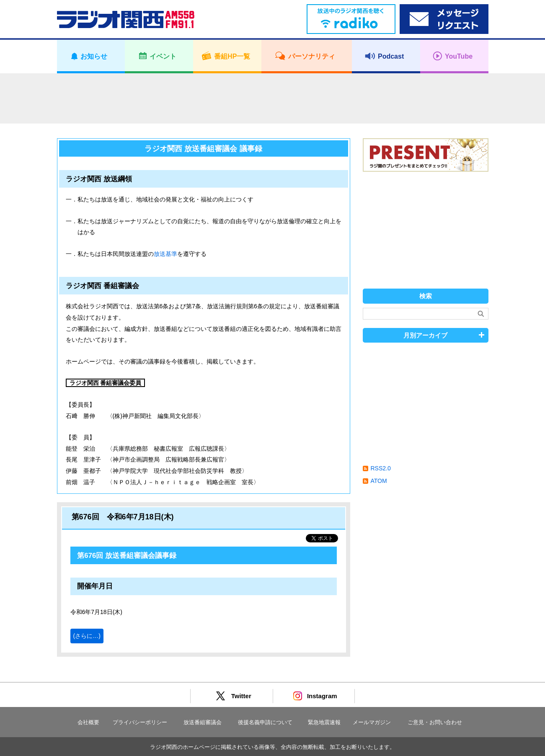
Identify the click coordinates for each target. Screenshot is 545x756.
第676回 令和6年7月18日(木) (123, 517)
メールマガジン (372, 722)
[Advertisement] (273, 98)
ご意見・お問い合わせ (435, 722)
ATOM (379, 481)
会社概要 (88, 722)
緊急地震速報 (324, 722)
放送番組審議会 (203, 722)
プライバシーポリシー (140, 722)
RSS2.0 (381, 468)
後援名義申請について (265, 722)
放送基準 (165, 254)
